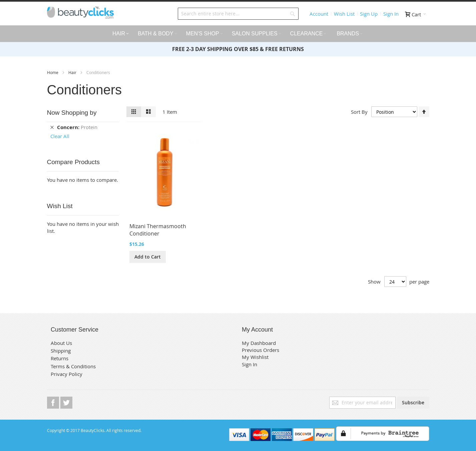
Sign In (391, 14)
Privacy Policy (67, 374)
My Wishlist (255, 357)
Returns (60, 358)
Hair (73, 72)
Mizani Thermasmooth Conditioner (158, 230)
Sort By (359, 112)
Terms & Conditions (73, 366)
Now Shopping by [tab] (72, 113)
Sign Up (369, 14)
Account (319, 14)
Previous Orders (261, 350)
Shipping (61, 351)
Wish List (344, 14)
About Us (61, 343)
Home (53, 72)
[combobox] (238, 14)
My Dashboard (259, 343)
